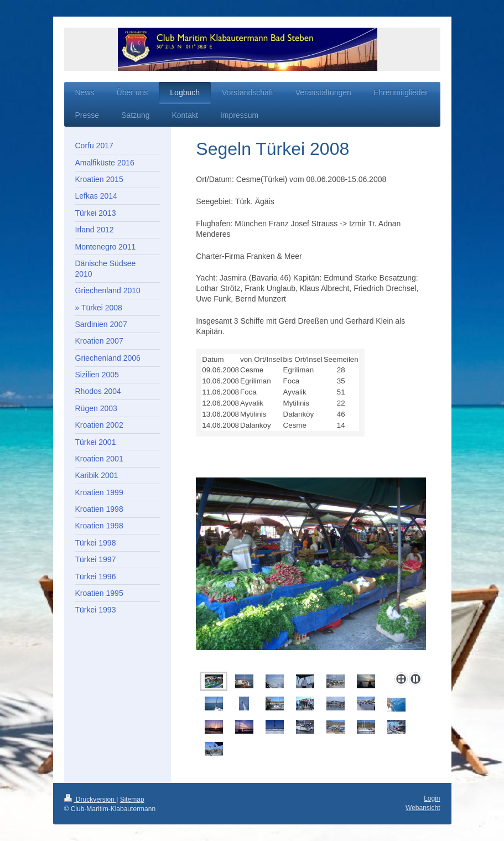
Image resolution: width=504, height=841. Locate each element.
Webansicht (423, 808)
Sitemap (132, 800)
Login (432, 798)
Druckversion (90, 800)
